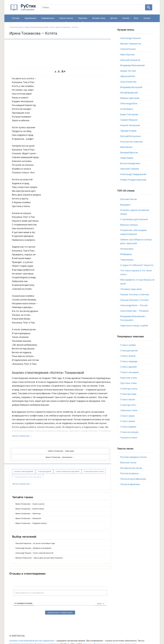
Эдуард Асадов (128, 131)
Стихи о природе (129, 361)
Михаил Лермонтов (131, 44)
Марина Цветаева (130, 98)
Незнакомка (127, 249)
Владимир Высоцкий (131, 87)
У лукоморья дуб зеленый (134, 219)
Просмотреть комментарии (60, 606)
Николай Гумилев (130, 169)
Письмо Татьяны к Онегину (135, 294)
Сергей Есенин (128, 49)
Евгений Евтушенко (131, 136)
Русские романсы (130, 473)
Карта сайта (131, 638)
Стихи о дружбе (129, 367)
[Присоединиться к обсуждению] (60, 587)
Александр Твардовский (133, 174)
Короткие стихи (129, 378)
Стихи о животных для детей (67, 465)
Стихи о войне (128, 421)
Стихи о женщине (129, 372)
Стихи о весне (128, 399)
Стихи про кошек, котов (94, 465)
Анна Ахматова (128, 82)
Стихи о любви (128, 345)
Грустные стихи (128, 383)
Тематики (83, 18)
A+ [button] (63, 71)
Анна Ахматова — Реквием (134, 311)
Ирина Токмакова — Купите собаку (30, 503)
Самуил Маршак (129, 120)
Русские (16, 18)
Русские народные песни (133, 457)
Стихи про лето (128, 405)
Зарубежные (30, 18)
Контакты (88, 638)
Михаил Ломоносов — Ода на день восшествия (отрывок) (39, 552)
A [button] (55, 72)
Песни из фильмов (130, 484)
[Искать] (149, 7)
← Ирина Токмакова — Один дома (36, 451)
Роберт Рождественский (133, 180)
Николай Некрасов (130, 60)
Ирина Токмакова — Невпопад (28, 507)
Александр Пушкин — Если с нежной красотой (34, 547)
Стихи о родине (128, 427)
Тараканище (127, 260)
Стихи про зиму (128, 394)
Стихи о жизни (128, 356)
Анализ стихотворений (24, 465)
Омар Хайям (127, 158)
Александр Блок (129, 103)
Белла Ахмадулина (130, 163)
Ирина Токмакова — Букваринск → (85, 451)
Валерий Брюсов (129, 153)
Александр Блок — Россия (134, 305)
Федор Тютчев (128, 71)
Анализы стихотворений (21, 634)
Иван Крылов (127, 54)
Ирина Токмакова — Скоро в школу (30, 498)
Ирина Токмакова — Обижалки (28, 512)
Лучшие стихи (99, 18)
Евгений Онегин (129, 199)
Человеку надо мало (131, 289)
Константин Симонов (131, 142)
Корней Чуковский (130, 125)
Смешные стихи (129, 410)
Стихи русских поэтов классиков (28, 471)
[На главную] (24, 10)
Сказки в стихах (129, 438)
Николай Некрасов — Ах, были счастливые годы (35, 537)
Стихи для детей (44, 465)
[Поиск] (92, 7)
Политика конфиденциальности (109, 638)
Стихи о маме (127, 416)
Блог (136, 18)
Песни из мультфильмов (133, 479)
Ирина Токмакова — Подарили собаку (31, 517)
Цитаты (114, 18)
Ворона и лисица (129, 225)
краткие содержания (44, 634)
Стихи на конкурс (129, 432)
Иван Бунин (126, 147)
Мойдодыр (126, 254)
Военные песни (128, 463)
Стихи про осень (129, 389)
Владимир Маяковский (132, 65)
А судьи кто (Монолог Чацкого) (137, 265)
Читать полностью (21, 436)
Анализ (126, 18)
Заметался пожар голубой (134, 326)
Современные (48, 18)
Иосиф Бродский (129, 93)
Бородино (125, 205)
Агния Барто (127, 109)
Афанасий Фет (128, 76)
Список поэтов (66, 18)
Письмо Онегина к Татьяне (134, 300)
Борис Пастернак (129, 114)
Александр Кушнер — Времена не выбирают (33, 542)
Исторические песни (131, 468)
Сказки (147, 18)
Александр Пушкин (130, 38)
